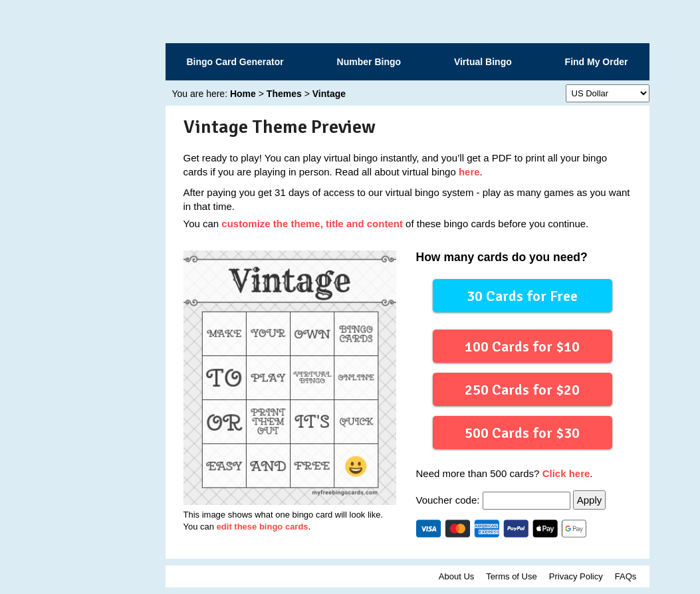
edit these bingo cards (263, 527)
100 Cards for (522, 346)
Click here (566, 473)
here (469, 172)
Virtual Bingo (483, 62)
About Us (456, 576)
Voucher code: (495, 500)
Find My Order (597, 62)
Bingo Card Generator (235, 62)
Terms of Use (512, 576)
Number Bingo (369, 62)
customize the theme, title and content (312, 224)
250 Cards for (522, 389)
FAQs (626, 576)
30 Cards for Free (522, 295)
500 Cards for (522, 432)
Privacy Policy (576, 576)
